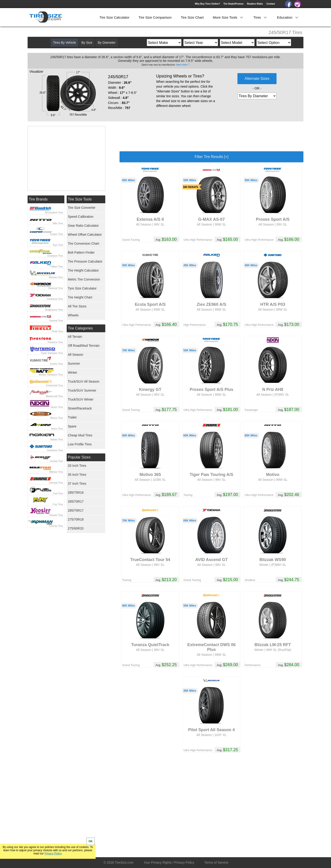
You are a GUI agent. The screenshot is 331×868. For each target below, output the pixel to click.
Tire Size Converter (82, 208)
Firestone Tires (55, 342)
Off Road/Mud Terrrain (84, 346)
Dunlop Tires (57, 461)
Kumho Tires (57, 364)
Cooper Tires (56, 234)
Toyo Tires (58, 245)
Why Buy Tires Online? (207, 4)
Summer (74, 364)
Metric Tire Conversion (84, 279)
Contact (271, 4)
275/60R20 (76, 528)
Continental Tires (54, 385)
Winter (72, 372)
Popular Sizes (79, 457)
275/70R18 (76, 519)
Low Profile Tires (80, 444)
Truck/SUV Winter (81, 399)
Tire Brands (38, 199)
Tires (261, 17)
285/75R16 (76, 493)
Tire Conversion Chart (83, 243)
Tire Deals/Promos (234, 4)
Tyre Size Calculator (82, 288)
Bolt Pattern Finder (81, 252)
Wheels (73, 315)
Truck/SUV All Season (84, 381)
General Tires (56, 321)
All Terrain (75, 337)
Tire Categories (80, 328)
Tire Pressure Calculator (85, 261)
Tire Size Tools (80, 199)
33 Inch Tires (77, 466)
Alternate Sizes (257, 79)
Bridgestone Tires (54, 310)
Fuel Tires (58, 494)
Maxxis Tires (57, 418)
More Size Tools (229, 17)
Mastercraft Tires (54, 396)
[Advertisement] (211, 136)
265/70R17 (76, 501)
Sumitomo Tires (55, 450)
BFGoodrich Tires (54, 213)
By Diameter (107, 43)
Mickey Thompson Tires (51, 375)
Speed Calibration (81, 217)
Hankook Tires (56, 288)
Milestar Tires (56, 472)
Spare (72, 426)
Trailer (72, 417)
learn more (182, 65)
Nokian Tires (57, 440)
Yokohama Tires (55, 299)
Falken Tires (57, 267)
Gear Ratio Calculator (83, 226)
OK (91, 841)
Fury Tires (58, 504)
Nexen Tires (57, 407)
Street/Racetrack (80, 408)
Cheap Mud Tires (80, 435)
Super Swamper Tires (52, 353)
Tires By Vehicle (64, 43)
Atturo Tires (57, 429)
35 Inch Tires (77, 475)
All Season (76, 355)
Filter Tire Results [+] (211, 157)
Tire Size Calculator (114, 17)
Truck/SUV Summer (82, 390)
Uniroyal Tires (56, 483)
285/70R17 (76, 510)
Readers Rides (255, 4)
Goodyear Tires (55, 256)
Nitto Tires (58, 223)
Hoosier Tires (56, 515)
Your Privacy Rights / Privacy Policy (169, 862)
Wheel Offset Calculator (85, 235)
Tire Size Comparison (155, 17)
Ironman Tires (56, 526)
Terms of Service (216, 862)
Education (288, 17)
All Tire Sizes (77, 306)
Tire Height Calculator (83, 270)
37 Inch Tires (77, 484)
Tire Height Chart (80, 297)
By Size (87, 43)
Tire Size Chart (192, 17)
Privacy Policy (53, 854)
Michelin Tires (56, 277)
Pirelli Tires (57, 331)
